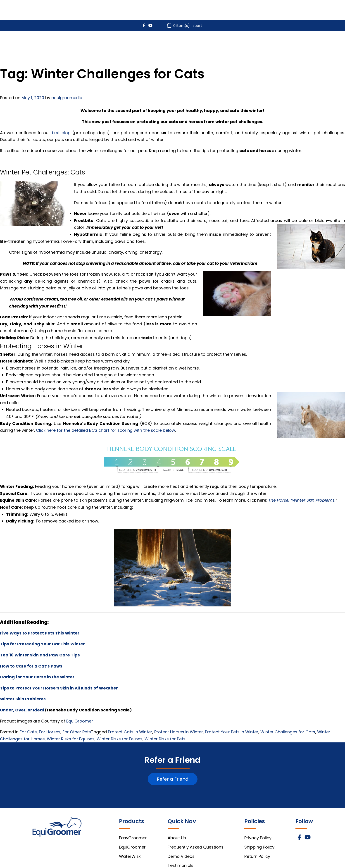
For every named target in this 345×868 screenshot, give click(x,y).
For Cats (28, 732)
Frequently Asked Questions (196, 847)
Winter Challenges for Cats (288, 732)
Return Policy (257, 856)
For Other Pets (77, 732)
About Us (177, 838)
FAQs (307, 43)
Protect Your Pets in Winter (232, 732)
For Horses (50, 732)
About (334, 43)
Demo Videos (181, 856)
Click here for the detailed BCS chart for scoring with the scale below (106, 430)
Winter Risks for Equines (71, 739)
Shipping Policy (259, 847)
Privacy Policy (258, 838)
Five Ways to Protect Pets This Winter (40, 633)
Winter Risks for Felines (120, 739)
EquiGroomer (206, 43)
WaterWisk (246, 43)
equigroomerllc (67, 98)
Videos (280, 43)
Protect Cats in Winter (130, 732)
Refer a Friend (173, 779)
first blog (61, 133)
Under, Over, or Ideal (22, 710)
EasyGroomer (163, 43)
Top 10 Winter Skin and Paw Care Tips (40, 655)
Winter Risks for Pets (165, 739)
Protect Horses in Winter (179, 732)
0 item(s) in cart (185, 26)
